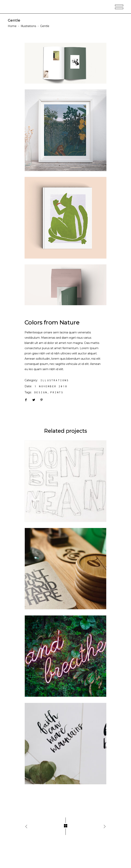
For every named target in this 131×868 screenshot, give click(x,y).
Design (41, 392)
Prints (57, 392)
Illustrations (28, 26)
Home (12, 26)
